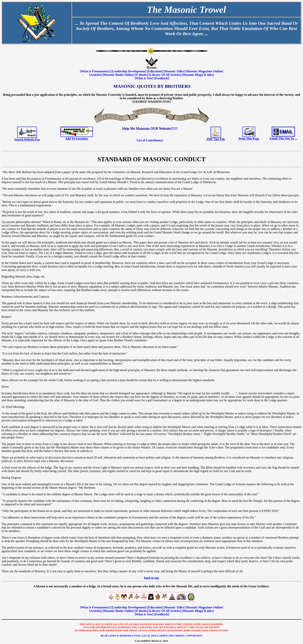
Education (155, 71)
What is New (144, 78)
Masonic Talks (174, 71)
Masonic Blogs (193, 75)
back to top (151, 578)
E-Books (142, 75)
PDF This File (216, 139)
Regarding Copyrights (186, 636)
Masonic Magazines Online (204, 71)
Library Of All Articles (165, 75)
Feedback (162, 78)
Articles (96, 75)
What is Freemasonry (95, 71)
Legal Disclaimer (155, 636)
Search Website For (27, 140)
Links (209, 75)
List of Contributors (150, 140)
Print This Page (249, 139)
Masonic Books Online (118, 75)
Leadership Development (129, 71)
